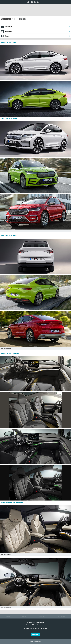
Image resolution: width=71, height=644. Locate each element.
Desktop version (36, 641)
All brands (61, 616)
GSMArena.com (40, 625)
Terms (32, 628)
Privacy (27, 628)
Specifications (38, 27)
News (24, 616)
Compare (38, 36)
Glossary (37, 628)
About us (44, 628)
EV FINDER (36, 634)
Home (8, 616)
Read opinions (38, 31)
